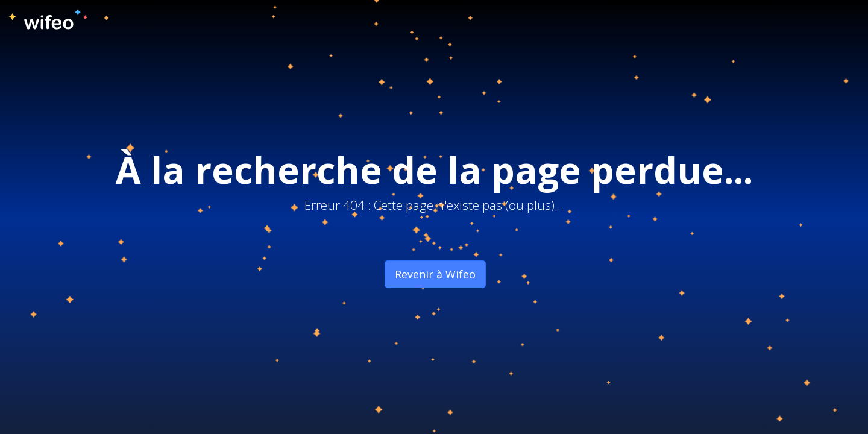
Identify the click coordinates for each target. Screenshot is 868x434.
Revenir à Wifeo (435, 274)
